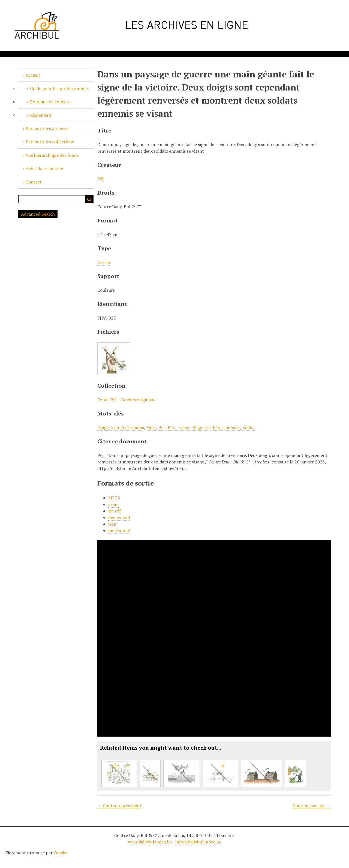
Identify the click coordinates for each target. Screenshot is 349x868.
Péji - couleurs (226, 427)
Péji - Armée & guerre (189, 427)
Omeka (61, 853)
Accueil (33, 75)
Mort (151, 427)
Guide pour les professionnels (59, 88)
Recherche (89, 199)
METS (114, 498)
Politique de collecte (50, 102)
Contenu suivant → (312, 806)
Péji (101, 179)
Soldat (249, 427)
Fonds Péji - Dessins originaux (126, 400)
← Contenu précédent (119, 806)
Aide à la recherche (44, 168)
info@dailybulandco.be (198, 842)
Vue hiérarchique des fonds (52, 155)
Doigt (103, 427)
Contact (34, 182)
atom (113, 504)
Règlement (41, 115)
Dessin (104, 262)
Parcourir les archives (47, 128)
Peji (162, 427)
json (112, 524)
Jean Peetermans (127, 427)
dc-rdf (115, 511)
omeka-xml (119, 531)
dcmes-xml (119, 517)
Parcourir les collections (50, 142)
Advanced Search (38, 214)
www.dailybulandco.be (150, 842)
